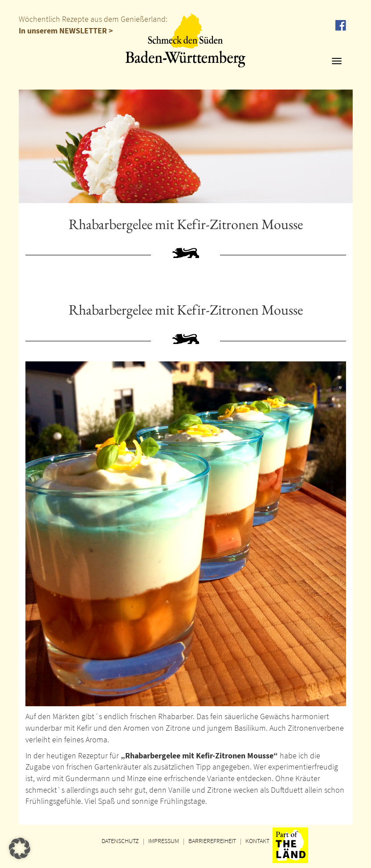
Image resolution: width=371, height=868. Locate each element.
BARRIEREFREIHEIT (212, 841)
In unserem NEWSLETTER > (66, 31)
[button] (20, 848)
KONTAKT (257, 841)
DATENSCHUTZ (120, 841)
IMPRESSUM (164, 841)
